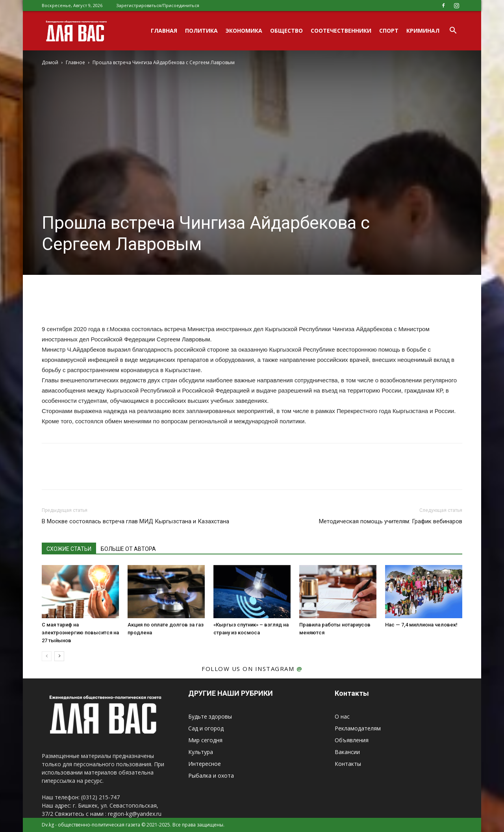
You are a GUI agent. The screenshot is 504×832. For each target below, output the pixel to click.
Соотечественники (341, 31)
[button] (453, 31)
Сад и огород (206, 728)
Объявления (352, 740)
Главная (164, 31)
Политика (201, 31)
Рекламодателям (358, 728)
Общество (286, 31)
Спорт (389, 31)
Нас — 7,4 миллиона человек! (421, 625)
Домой (50, 62)
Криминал (423, 31)
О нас (342, 716)
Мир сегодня (205, 740)
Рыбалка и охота (211, 775)
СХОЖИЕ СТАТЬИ (69, 549)
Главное (75, 62)
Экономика (244, 31)
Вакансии (347, 752)
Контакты (348, 764)
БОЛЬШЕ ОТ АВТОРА (128, 549)
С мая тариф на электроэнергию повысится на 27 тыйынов (80, 633)
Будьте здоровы (210, 716)
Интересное (205, 764)
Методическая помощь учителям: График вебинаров (391, 521)
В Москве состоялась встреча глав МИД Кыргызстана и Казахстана (135, 521)
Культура (201, 752)
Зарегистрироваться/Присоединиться (158, 5)
